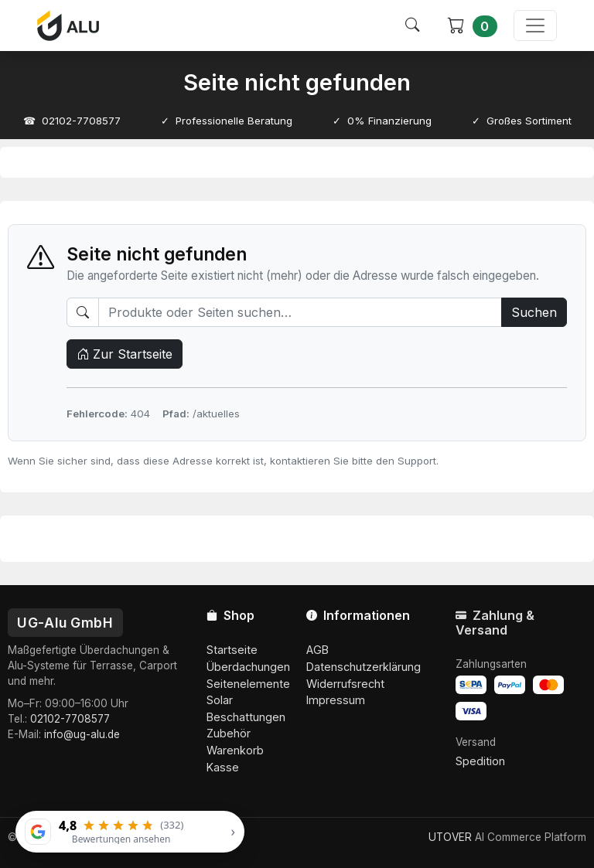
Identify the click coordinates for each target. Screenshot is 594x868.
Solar (220, 700)
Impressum (336, 700)
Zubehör (229, 733)
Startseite (232, 650)
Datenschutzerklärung (364, 667)
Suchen (534, 312)
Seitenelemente (248, 684)
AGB (317, 650)
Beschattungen (246, 717)
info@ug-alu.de (82, 734)
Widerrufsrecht (345, 684)
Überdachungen (248, 667)
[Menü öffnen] (535, 26)
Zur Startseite (125, 354)
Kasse (223, 767)
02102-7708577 (70, 719)
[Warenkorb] (473, 26)
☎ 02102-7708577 (72, 121)
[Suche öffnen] (412, 26)
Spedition (480, 761)
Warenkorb (235, 750)
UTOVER (450, 837)
